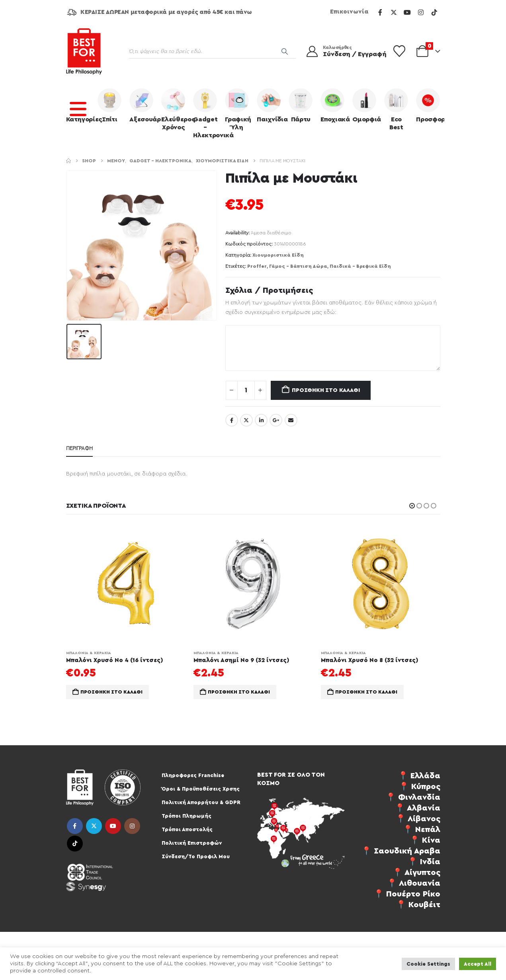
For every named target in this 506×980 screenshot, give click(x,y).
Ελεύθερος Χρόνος (175, 109)
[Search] (285, 51)
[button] (412, 506)
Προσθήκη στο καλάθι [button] (111, 692)
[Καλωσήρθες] (341, 51)
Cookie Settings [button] (428, 964)
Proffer (257, 266)
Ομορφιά (366, 105)
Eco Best (396, 109)
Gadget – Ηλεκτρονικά (207, 113)
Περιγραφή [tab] (79, 448)
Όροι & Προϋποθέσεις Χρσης (201, 789)
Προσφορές (430, 105)
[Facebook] (380, 12)
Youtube (113, 826)
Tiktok (75, 844)
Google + (276, 420)
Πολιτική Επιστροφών (192, 843)
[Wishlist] (399, 51)
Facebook (232, 420)
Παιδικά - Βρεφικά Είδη (360, 266)
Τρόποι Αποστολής (187, 829)
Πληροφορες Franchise (193, 775)
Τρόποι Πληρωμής (187, 816)
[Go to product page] (126, 584)
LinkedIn (261, 420)
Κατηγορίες (80, 105)
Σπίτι (109, 105)
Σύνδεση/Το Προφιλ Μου (196, 856)
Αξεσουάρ (143, 105)
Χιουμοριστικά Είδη (278, 255)
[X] (394, 12)
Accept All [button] (478, 964)
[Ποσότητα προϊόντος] (246, 390)
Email (291, 420)
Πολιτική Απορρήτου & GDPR (201, 802)
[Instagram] (421, 12)
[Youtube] (407, 12)
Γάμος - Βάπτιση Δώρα (298, 266)
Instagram (132, 826)
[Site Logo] (84, 51)
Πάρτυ (301, 105)
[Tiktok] (434, 12)
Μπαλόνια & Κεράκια (89, 653)
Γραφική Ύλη (238, 109)
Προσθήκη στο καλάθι (326, 390)
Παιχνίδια (271, 105)
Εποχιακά (334, 105)
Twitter (246, 420)
